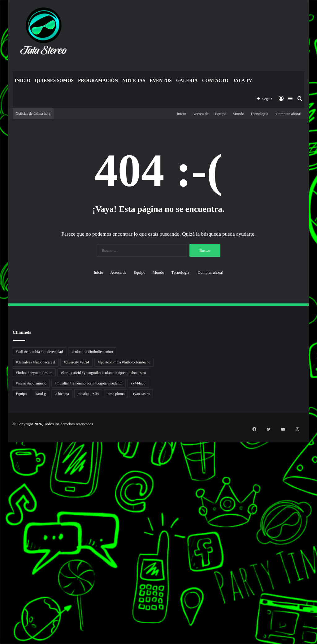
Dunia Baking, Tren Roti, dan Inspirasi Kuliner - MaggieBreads (5, 472)
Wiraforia (1, 521)
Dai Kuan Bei (1, 569)
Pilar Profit (1, 513)
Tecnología (259, 114)
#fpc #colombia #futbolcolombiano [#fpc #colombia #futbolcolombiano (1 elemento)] (124, 362)
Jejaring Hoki (1, 506)
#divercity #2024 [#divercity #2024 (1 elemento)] (76, 362)
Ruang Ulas (1, 536)
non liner (1, 443)
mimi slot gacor (1, 632)
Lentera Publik (1, 524)
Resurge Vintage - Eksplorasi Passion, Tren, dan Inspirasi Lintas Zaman (6, 469)
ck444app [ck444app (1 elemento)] (138, 383)
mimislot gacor (1, 610)
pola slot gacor (1, 628)
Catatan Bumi (1, 528)
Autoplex (1, 447)
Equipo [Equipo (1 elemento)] (22, 394)
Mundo (238, 114)
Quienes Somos (54, 80)
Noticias (134, 80)
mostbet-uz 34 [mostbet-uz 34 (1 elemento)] (88, 394)
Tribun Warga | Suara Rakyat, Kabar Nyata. (4, 476)
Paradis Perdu (1, 562)
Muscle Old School (2, 487)
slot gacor (1, 554)
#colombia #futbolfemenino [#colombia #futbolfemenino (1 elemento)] (92, 352)
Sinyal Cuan (1, 502)
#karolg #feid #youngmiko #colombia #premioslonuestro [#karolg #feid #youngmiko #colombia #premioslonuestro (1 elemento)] (103, 373)
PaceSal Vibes (1, 458)
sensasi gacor (1, 602)
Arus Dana (1, 517)
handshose (1, 439)
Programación (98, 80)
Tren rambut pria (1, 454)
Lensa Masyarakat (2, 480)
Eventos (161, 80)
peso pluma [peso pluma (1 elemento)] (116, 394)
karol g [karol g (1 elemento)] (41, 394)
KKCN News (1, 565)
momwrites (1, 435)
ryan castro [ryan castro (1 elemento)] (141, 394)
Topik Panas (1, 584)
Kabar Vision (1, 539)
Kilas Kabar (1, 591)
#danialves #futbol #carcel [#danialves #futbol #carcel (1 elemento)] (36, 362)
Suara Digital (1, 543)
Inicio (23, 80)
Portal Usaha (1, 595)
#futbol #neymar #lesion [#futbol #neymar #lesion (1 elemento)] (34, 373)
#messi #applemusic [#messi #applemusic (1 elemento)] (31, 383)
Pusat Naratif (1, 550)
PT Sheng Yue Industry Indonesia (3, 450)
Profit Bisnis (1, 510)
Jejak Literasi (1, 547)
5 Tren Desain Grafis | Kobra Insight (3, 465)
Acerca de (200, 114)
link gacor (1, 643)
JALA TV (243, 80)
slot (0, 495)
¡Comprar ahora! (288, 114)
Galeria (187, 80)
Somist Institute (1, 573)
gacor (0, 491)
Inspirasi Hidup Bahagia (2, 461)
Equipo (221, 114)
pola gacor (1, 606)
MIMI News (1, 580)
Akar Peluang (1, 498)
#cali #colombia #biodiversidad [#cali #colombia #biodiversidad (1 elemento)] (39, 352)
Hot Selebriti (1, 588)
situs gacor (1, 599)
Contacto (215, 80)
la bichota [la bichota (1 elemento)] (62, 394)
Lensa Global (1, 484)
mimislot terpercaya (2, 621)
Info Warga (1, 532)
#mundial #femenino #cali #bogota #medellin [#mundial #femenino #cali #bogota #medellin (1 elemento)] (89, 383)
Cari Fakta (1, 576)
